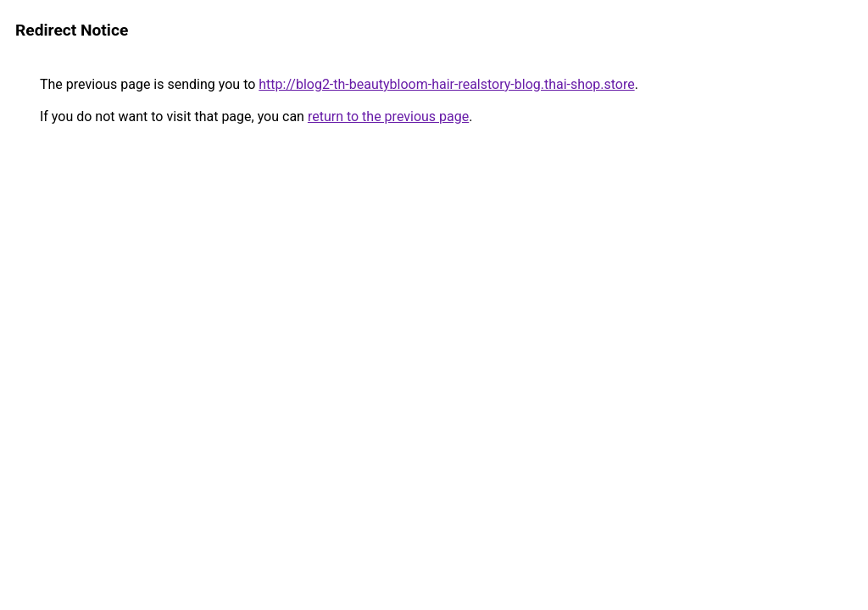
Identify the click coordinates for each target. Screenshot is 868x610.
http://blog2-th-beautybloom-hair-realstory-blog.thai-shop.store (446, 84)
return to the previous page (388, 116)
